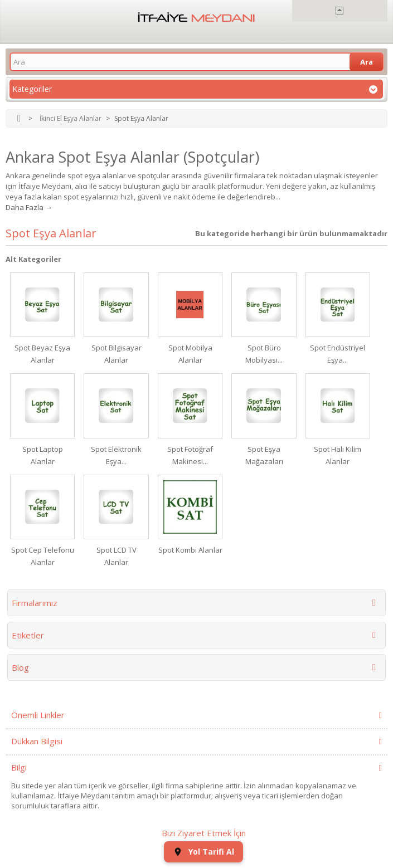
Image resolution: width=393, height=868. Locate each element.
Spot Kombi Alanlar (190, 550)
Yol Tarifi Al (203, 852)
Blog (20, 667)
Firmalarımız (35, 603)
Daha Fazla (25, 207)
